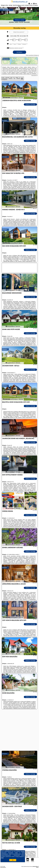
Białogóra (5, 84)
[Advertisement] (19, 730)
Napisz (37, 867)
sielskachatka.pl (19, 2)
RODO (2, 858)
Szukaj (19, 52)
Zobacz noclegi (30, 104)
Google (23, 851)
